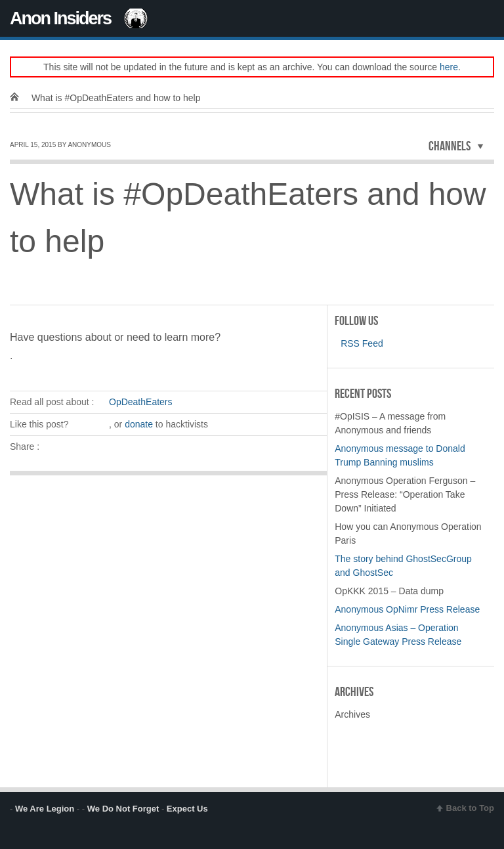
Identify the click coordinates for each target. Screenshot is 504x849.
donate (139, 424)
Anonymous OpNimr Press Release (407, 609)
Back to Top (470, 808)
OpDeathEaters (141, 402)
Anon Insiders (60, 18)
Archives (352, 714)
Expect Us (187, 809)
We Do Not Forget (123, 809)
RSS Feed (359, 343)
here (449, 67)
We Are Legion (45, 809)
